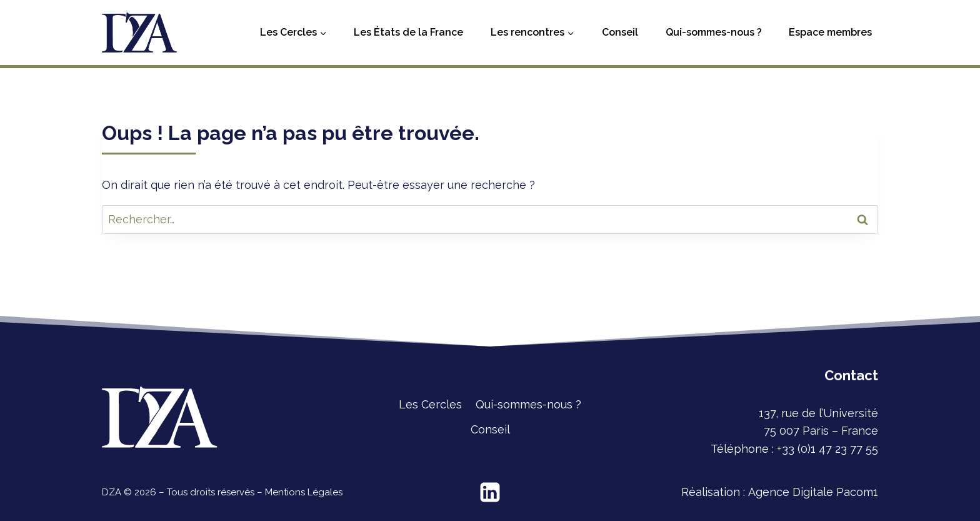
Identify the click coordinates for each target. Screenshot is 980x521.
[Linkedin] (490, 492)
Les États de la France (408, 32)
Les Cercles (430, 404)
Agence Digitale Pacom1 (813, 492)
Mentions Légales (304, 492)
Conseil (620, 32)
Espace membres (830, 32)
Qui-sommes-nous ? (714, 32)
